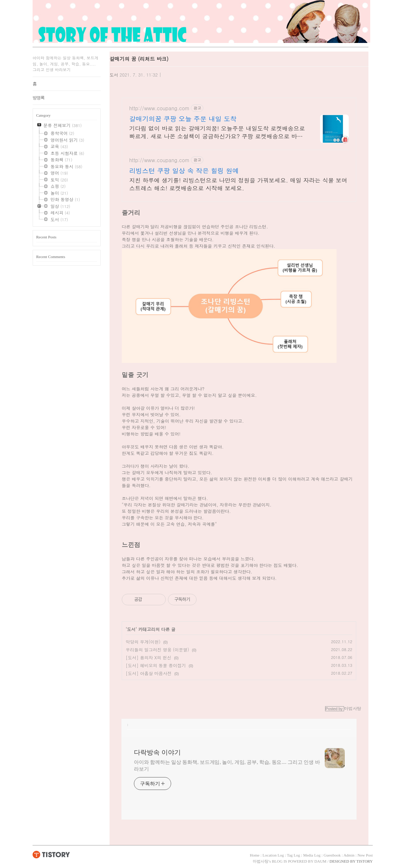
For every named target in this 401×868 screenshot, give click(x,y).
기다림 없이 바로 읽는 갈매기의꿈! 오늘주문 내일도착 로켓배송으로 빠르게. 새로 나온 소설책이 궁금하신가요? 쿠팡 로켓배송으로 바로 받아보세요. (217, 132)
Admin (349, 855)
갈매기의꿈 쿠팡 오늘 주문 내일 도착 (183, 119)
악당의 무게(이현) (143, 642)
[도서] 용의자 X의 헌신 (148, 657)
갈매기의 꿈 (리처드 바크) (139, 59)
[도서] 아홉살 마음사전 (149, 673)
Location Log (273, 855)
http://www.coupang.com (159, 108)
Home (255, 855)
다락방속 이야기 (157, 752)
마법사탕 (261, 861)
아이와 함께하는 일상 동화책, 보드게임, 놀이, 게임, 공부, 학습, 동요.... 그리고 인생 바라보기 (227, 766)
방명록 (38, 98)
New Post (365, 855)
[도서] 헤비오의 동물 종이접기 (156, 665)
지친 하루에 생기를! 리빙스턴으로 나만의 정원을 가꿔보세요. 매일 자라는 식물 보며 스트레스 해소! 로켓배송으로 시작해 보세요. (238, 184)
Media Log (312, 855)
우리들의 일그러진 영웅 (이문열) (157, 649)
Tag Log (293, 855)
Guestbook (332, 855)
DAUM (320, 861)
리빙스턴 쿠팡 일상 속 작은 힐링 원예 (184, 171)
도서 (114, 75)
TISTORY (51, 854)
